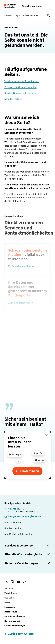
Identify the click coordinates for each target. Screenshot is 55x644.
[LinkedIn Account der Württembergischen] (6, 582)
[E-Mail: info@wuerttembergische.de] (23, 517)
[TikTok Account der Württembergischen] (25, 582)
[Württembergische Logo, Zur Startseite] (10, 6)
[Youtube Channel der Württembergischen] (18, 582)
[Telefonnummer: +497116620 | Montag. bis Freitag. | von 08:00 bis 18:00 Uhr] (20, 510)
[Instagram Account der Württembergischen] (12, 582)
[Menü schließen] (46, 435)
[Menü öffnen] (49, 6)
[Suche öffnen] (49, 16)
